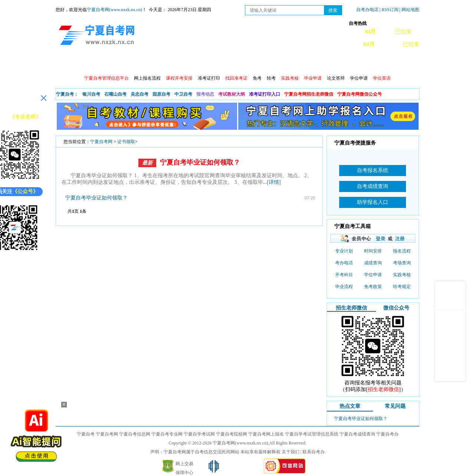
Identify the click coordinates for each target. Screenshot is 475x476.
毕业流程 (344, 287)
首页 (66, 63)
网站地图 (410, 10)
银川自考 (91, 94)
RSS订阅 (390, 10)
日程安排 (157, 63)
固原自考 (161, 94)
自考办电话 (367, 10)
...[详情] (272, 182)
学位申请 (359, 78)
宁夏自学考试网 (199, 434)
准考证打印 (209, 78)
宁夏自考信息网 (135, 434)
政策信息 (93, 63)
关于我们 (291, 452)
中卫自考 (183, 94)
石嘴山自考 (115, 94)
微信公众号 (396, 308)
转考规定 (402, 287)
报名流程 (402, 251)
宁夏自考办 (387, 434)
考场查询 (402, 263)
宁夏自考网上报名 (266, 434)
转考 (271, 78)
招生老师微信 (351, 308)
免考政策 (373, 287)
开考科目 (344, 275)
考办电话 (344, 263)
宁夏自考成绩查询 (357, 434)
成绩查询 (189, 63)
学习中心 (348, 63)
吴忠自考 (140, 94)
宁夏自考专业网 (167, 434)
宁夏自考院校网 (232, 434)
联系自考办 (314, 452)
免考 (257, 78)
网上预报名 (383, 63)
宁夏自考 (86, 434)
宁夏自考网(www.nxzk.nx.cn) (114, 10)
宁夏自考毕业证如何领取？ (200, 162)
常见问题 (317, 63)
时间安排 (373, 251)
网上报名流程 (147, 78)
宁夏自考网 (101, 142)
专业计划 (221, 63)
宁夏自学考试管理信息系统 (312, 434)
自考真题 (285, 63)
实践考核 (402, 275)
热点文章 (350, 406)
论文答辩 (336, 78)
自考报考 (125, 63)
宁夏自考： (67, 94)
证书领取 (126, 142)
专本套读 (253, 63)
